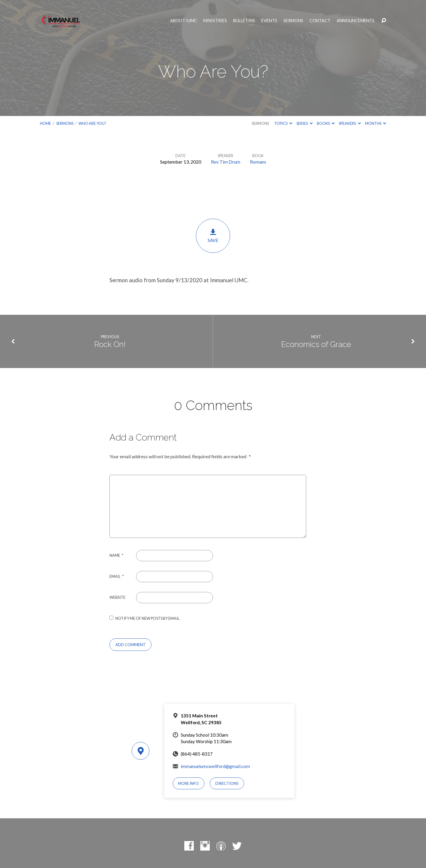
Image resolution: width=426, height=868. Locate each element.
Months (376, 123)
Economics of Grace (316, 344)
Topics (283, 123)
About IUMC (184, 21)
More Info (188, 783)
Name (116, 555)
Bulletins (244, 21)
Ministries (215, 21)
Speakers (350, 123)
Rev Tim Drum (226, 162)
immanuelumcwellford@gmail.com (215, 766)
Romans (258, 162)
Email (117, 576)
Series (304, 123)
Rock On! (110, 344)
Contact (320, 21)
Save (213, 236)
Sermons (293, 21)
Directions (227, 783)
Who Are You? (92, 123)
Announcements (356, 21)
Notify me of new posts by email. (148, 618)
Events (269, 21)
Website (117, 597)
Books (326, 123)
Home (46, 123)
